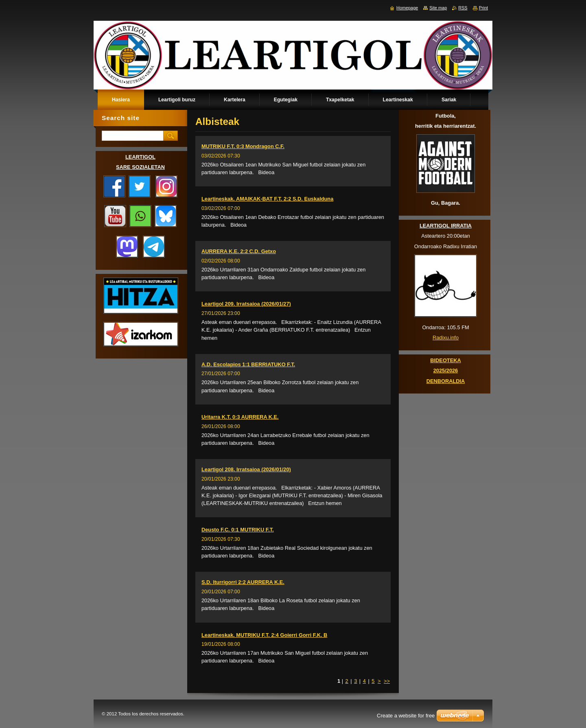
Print (483, 8)
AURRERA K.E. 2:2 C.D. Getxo (239, 251)
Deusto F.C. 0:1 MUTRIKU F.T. (238, 530)
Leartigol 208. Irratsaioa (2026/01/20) (246, 469)
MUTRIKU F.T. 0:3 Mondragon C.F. (243, 146)
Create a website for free (406, 716)
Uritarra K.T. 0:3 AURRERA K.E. (240, 417)
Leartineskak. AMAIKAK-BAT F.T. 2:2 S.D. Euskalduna (267, 199)
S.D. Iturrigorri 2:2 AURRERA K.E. (243, 582)
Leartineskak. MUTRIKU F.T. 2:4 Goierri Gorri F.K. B (264, 635)
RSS (463, 8)
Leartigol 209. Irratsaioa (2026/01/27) (246, 304)
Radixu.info (446, 338)
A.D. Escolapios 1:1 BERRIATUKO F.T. (248, 364)
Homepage (407, 8)
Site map (438, 8)
